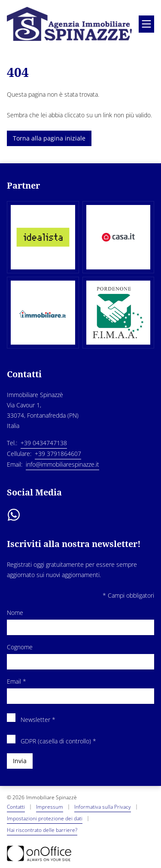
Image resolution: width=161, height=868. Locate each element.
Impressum (50, 807)
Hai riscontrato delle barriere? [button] (42, 830)
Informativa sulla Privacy (103, 807)
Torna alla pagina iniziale (49, 138)
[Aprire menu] (146, 24)
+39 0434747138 (44, 443)
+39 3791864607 (58, 454)
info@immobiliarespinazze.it (62, 464)
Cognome (80, 656)
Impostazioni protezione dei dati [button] (45, 818)
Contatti (16, 807)
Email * (80, 690)
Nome (80, 621)
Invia (20, 761)
